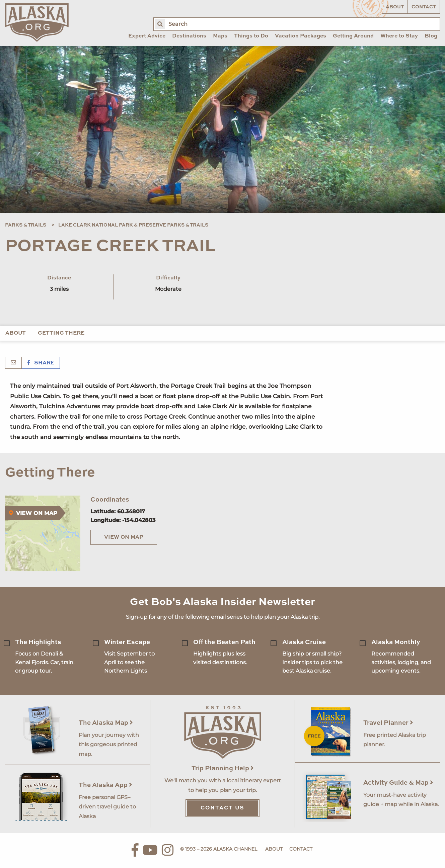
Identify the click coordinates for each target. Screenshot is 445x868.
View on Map (124, 537)
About (395, 7)
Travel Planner (388, 723)
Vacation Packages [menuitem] (301, 36)
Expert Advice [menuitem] (147, 36)
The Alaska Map (106, 723)
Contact (424, 7)
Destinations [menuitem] (189, 36)
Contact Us (222, 808)
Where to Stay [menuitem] (399, 36)
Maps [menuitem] (220, 36)
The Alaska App (105, 785)
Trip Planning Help (223, 768)
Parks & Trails (26, 225)
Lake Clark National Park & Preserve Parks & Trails (133, 225)
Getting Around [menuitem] (353, 36)
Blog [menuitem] (431, 36)
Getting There (61, 333)
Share (41, 363)
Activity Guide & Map (398, 783)
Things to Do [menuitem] (251, 36)
